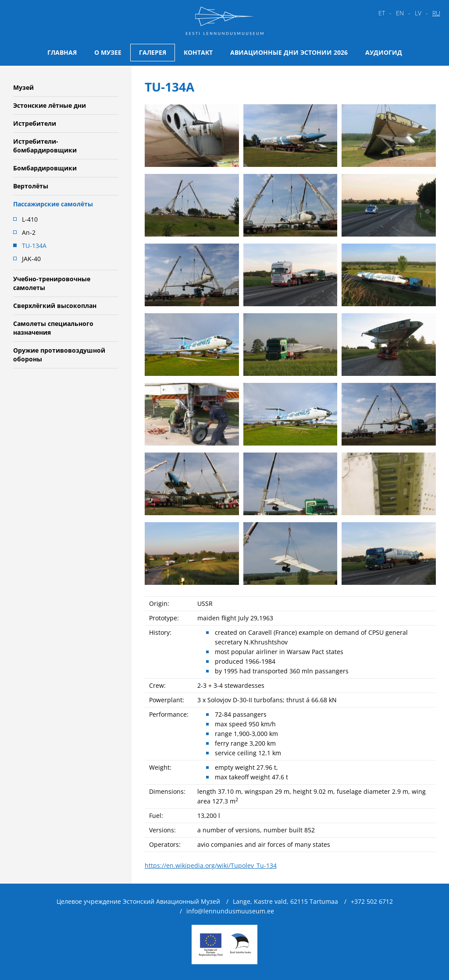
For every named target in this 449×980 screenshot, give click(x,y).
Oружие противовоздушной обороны (59, 355)
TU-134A (34, 246)
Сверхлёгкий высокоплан (55, 306)
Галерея (153, 52)
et (382, 13)
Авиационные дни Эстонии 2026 (289, 52)
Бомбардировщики (45, 168)
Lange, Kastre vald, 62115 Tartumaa (285, 901)
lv (418, 13)
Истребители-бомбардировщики (45, 146)
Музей (23, 87)
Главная (62, 52)
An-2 (29, 232)
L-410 (30, 219)
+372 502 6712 (372, 901)
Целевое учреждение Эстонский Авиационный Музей (138, 901)
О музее (108, 52)
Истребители (35, 123)
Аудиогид (384, 52)
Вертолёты (31, 186)
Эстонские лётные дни (50, 105)
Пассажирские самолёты (53, 204)
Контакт (198, 52)
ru (436, 13)
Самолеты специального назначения (53, 328)
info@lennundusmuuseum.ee (230, 911)
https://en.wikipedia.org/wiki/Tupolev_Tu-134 (211, 865)
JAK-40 (31, 259)
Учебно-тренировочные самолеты (52, 283)
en (400, 13)
